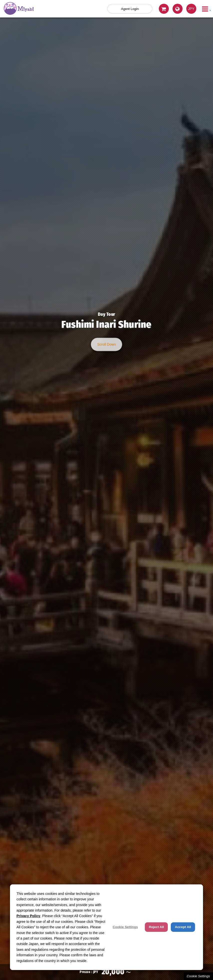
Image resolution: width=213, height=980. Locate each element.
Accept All (183, 927)
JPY (191, 9)
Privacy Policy (28, 916)
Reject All (156, 927)
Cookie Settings (198, 976)
